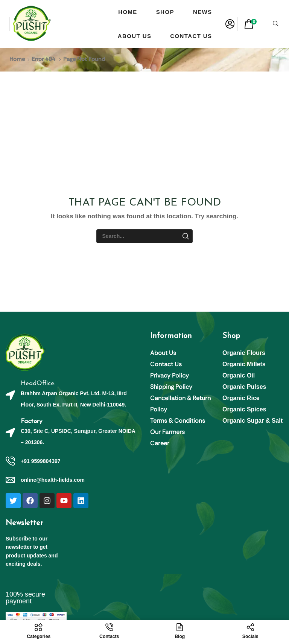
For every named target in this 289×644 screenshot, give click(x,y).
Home (17, 59)
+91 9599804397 (41, 461)
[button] (230, 24)
